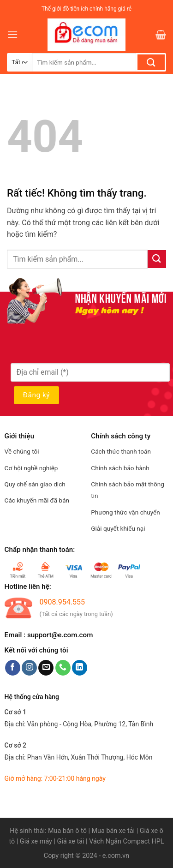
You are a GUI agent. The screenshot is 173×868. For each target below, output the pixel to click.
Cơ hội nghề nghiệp (31, 468)
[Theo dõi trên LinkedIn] (80, 668)
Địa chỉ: (79, 724)
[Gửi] (151, 62)
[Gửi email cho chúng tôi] (46, 668)
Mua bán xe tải (113, 831)
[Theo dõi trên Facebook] (13, 668)
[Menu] (12, 34)
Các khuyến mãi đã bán (37, 500)
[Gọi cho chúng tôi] (63, 668)
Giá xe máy (37, 841)
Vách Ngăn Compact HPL (126, 841)
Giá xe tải (71, 841)
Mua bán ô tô (67, 831)
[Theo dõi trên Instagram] (29, 668)
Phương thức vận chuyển (125, 512)
